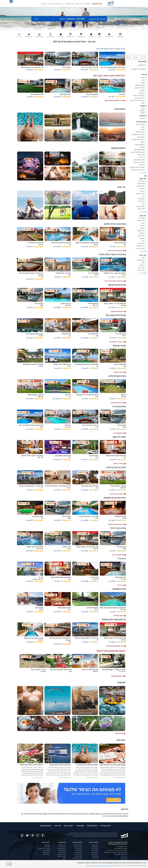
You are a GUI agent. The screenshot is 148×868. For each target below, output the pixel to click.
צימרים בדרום (95, 849)
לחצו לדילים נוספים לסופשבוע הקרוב (114, 100)
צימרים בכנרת (95, 854)
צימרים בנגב (95, 851)
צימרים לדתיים (62, 851)
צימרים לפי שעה (62, 856)
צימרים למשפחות (70, 4)
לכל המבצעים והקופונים (117, 676)
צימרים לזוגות (79, 4)
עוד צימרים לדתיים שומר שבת (117, 342)
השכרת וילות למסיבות (44, 849)
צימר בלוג (58, 826)
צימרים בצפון (87, 4)
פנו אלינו (105, 816)
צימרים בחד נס (78, 847)
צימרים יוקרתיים (62, 849)
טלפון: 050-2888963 (122, 847)
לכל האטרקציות (119, 733)
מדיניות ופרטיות (106, 826)
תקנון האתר (80, 826)
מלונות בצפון (46, 854)
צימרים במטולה (78, 852)
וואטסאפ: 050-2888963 (121, 849)
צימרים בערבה (95, 852)
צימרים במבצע (62, 845)
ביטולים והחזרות (92, 826)
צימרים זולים (63, 847)
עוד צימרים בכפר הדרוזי (118, 555)
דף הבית (125, 856)
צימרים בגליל (95, 858)
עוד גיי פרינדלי (121, 585)
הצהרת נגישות (68, 826)
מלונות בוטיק (46, 852)
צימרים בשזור (79, 849)
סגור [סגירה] (9, 864)
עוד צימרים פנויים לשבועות (118, 311)
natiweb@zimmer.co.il (121, 854)
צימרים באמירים (78, 845)
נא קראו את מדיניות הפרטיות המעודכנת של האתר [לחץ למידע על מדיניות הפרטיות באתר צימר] (99, 866)
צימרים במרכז (95, 847)
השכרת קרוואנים (59, 4)
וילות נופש (47, 845)
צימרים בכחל (79, 851)
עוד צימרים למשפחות (119, 616)
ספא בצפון (47, 851)
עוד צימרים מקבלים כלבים (118, 403)
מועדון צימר (124, 860)
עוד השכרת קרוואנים (119, 372)
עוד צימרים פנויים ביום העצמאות (116, 524)
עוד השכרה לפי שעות (119, 464)
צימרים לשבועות (97, 4)
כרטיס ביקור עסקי (46, 826)
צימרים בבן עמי (78, 854)
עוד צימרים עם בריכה (119, 433)
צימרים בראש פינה (77, 858)
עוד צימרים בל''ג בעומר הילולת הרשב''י (114, 281)
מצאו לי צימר (50, 4)
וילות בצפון (47, 847)
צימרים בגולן (95, 856)
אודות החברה (124, 858)
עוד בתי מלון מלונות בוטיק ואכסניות (115, 646)
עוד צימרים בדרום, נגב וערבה (117, 494)
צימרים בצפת (79, 856)
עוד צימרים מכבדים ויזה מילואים (116, 251)
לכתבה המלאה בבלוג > (37, 778)
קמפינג (64, 858)
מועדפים (43, 4)
